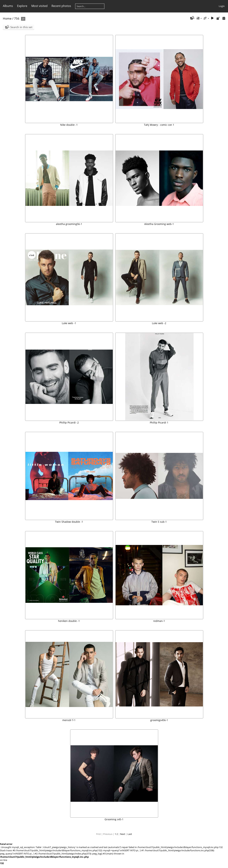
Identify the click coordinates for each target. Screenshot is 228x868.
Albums (8, 6)
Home (7, 18)
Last (130, 834)
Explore (22, 6)
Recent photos (61, 6)
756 (17, 18)
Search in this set (21, 27)
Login (222, 6)
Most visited (39, 6)
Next (123, 834)
